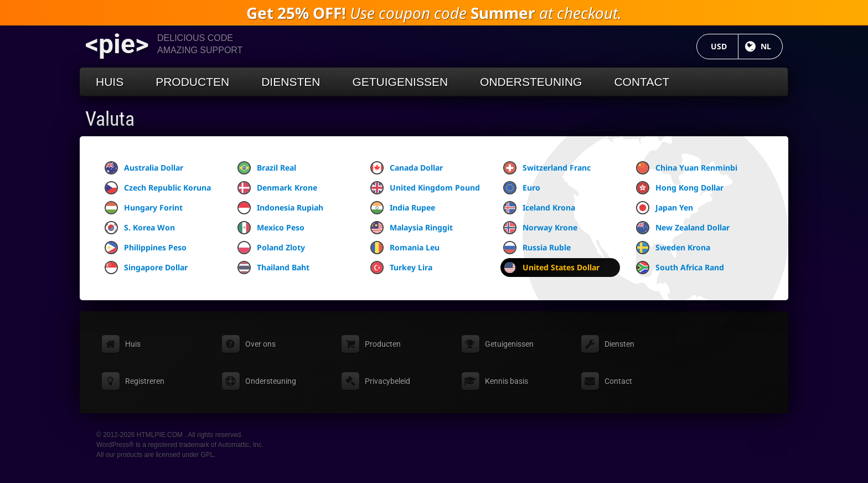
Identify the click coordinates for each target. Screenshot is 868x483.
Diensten (291, 82)
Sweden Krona (673, 248)
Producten (192, 82)
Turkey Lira (401, 268)
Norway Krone (540, 228)
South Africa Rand (680, 268)
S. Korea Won (140, 228)
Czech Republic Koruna (158, 188)
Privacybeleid (387, 381)
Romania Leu (405, 248)
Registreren (145, 381)
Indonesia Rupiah (280, 208)
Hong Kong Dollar (680, 188)
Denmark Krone (277, 188)
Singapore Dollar (146, 268)
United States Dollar (551, 268)
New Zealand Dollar (683, 228)
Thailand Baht (273, 268)
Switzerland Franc (547, 168)
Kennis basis (507, 381)
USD (725, 46)
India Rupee (403, 208)
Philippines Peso (146, 248)
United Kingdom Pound (425, 188)
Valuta (110, 119)
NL (772, 46)
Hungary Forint (144, 208)
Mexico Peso (271, 228)
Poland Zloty (271, 248)
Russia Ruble (537, 248)
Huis (110, 82)
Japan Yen (665, 208)
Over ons (260, 344)
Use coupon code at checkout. (434, 13)
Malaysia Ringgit (412, 228)
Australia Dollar (144, 168)
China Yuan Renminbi (687, 168)
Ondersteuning (531, 82)
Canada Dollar (407, 168)
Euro (522, 188)
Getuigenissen (400, 82)
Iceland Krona (539, 208)
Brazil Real (267, 168)
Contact (642, 82)
